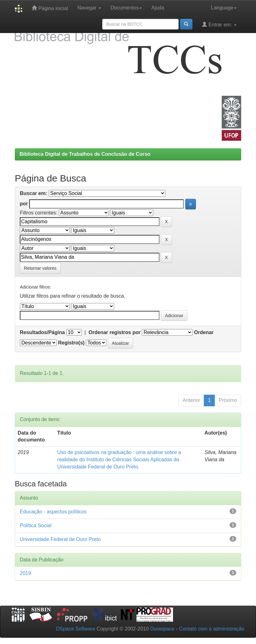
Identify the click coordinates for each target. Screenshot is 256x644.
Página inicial (50, 8)
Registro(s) (71, 343)
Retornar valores (40, 268)
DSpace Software (76, 629)
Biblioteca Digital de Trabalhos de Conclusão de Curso (85, 154)
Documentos (126, 8)
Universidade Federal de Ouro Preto (60, 539)
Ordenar (204, 332)
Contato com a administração (212, 629)
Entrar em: (219, 24)
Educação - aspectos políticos (53, 512)
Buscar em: (33, 193)
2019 (25, 573)
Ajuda (158, 8)
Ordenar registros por (115, 332)
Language (224, 8)
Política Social (36, 525)
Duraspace (162, 629)
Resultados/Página (42, 332)
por (24, 204)
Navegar (89, 8)
